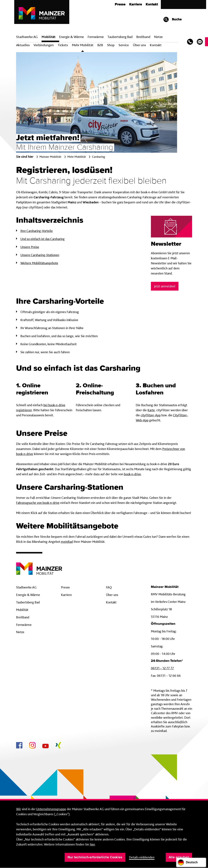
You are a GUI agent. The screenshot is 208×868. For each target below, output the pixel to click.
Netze (158, 37)
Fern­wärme (96, 37)
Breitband (23, 617)
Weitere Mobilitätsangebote (39, 263)
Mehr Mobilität (83, 45)
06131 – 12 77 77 (162, 668)
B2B (100, 45)
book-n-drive (132, 474)
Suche (172, 19)
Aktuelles (23, 45)
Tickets (63, 45)
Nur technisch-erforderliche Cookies (95, 857)
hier (92, 844)
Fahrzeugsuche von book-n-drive (38, 503)
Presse (120, 4)
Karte (151, 410)
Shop (111, 45)
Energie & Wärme (72, 37)
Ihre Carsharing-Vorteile (37, 231)
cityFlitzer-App (151, 415)
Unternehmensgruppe (51, 809)
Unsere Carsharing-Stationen (40, 255)
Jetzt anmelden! (165, 286)
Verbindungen (44, 45)
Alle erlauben (179, 857)
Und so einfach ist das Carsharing (42, 239)
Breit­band (143, 37)
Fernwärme (24, 625)
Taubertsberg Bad (120, 37)
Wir (19, 809)
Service (124, 45)
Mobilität (48, 37)
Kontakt (152, 4)
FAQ (109, 587)
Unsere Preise (30, 247)
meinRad (67, 542)
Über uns (139, 45)
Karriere (136, 4)
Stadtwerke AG (27, 37)
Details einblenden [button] (142, 857)
